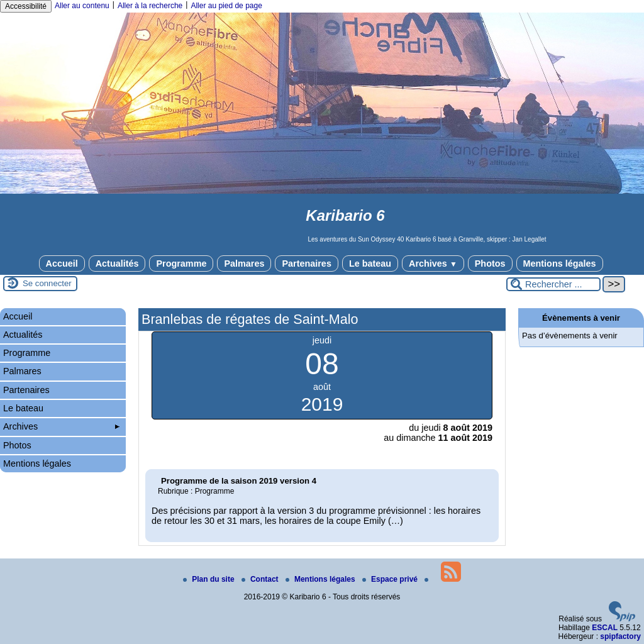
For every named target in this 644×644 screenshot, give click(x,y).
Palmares (244, 264)
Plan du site (210, 579)
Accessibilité (26, 6)
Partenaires (306, 264)
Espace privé (391, 579)
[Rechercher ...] (553, 284)
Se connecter (47, 283)
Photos (490, 264)
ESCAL (605, 628)
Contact (261, 579)
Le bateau (370, 264)
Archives (433, 264)
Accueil (62, 264)
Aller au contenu (82, 6)
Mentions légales (560, 264)
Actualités (117, 264)
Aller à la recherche (150, 6)
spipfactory (620, 636)
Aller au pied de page (226, 6)
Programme (181, 264)
